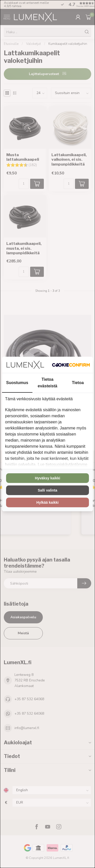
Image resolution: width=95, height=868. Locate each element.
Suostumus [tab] (17, 383)
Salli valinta (48, 490)
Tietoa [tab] (78, 383)
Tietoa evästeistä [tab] (48, 383)
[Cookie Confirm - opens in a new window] (71, 365)
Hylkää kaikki (48, 502)
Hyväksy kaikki (48, 478)
